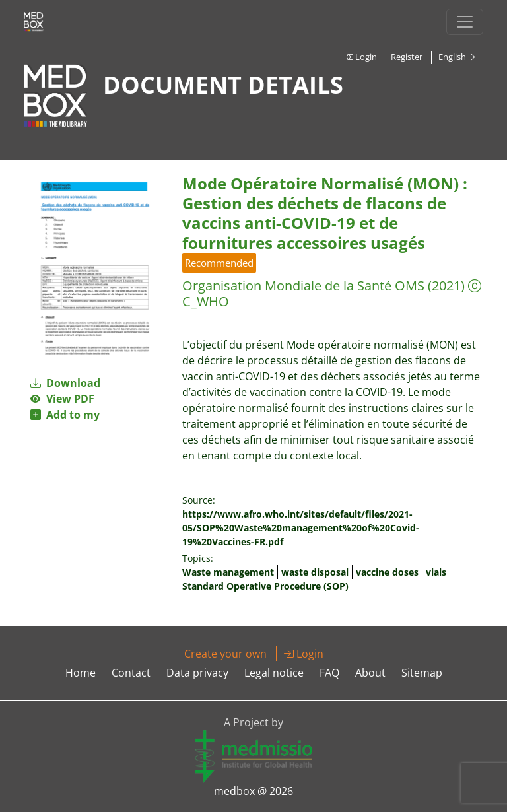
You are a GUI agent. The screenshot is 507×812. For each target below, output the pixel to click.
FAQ (329, 673)
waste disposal (315, 572)
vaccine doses (387, 572)
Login (361, 57)
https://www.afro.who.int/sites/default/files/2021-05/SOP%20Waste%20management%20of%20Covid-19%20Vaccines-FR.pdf (301, 528)
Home (81, 673)
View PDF (62, 399)
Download (65, 383)
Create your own (225, 654)
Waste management (228, 572)
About (370, 673)
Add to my (65, 415)
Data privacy (197, 673)
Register (407, 57)
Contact (131, 673)
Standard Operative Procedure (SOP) (265, 586)
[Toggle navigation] (465, 22)
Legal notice (274, 673)
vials (436, 572)
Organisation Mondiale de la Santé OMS (303, 286)
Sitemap (422, 673)
